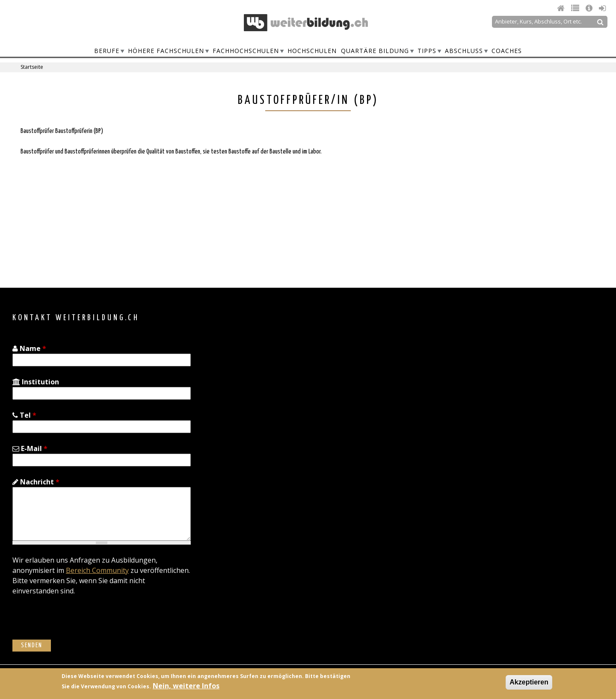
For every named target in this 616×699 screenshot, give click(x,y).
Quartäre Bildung (375, 51)
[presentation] (77, 623)
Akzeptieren (529, 682)
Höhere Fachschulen (166, 51)
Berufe (107, 51)
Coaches (507, 51)
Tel (24, 415)
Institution (36, 382)
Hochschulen (312, 51)
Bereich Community (97, 570)
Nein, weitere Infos (186, 686)
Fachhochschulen (246, 51)
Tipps (427, 51)
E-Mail (30, 448)
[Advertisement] (452, 199)
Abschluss (464, 51)
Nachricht (36, 482)
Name (29, 348)
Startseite (32, 67)
